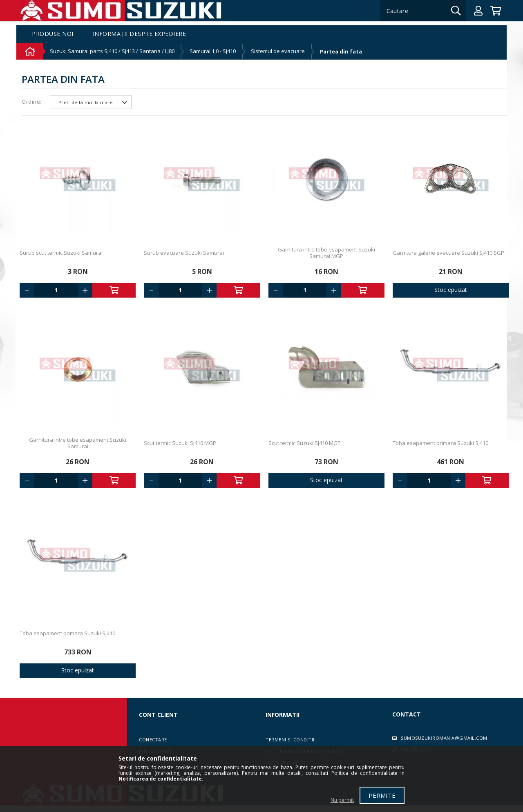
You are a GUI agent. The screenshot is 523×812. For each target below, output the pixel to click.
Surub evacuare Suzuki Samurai (184, 253)
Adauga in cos (114, 290)
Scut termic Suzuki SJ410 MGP (180, 443)
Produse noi (53, 34)
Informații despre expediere (140, 34)
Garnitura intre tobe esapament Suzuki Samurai (78, 443)
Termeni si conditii (290, 740)
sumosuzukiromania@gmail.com (444, 738)
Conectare (153, 740)
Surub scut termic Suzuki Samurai (61, 253)
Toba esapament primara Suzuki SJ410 (440, 443)
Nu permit (342, 800)
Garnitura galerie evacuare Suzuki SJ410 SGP (448, 253)
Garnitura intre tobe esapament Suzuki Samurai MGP (326, 253)
